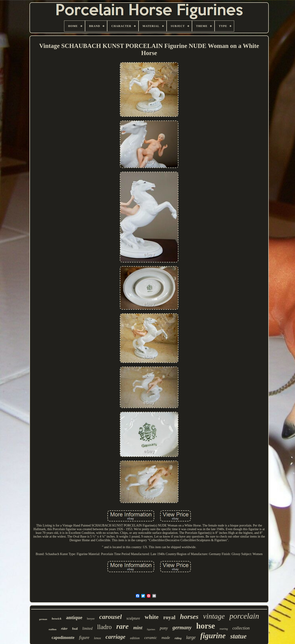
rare (122, 626)
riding (178, 638)
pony (164, 628)
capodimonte (63, 638)
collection (241, 628)
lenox (97, 638)
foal (75, 629)
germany (182, 628)
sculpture (133, 618)
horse (206, 626)
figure (84, 637)
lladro (105, 627)
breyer (91, 619)
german (43, 619)
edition (135, 638)
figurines (151, 629)
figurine (213, 636)
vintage (214, 616)
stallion (53, 629)
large (191, 637)
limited (87, 628)
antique (74, 617)
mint (138, 628)
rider (64, 629)
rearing (224, 629)
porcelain (244, 616)
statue (238, 636)
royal (169, 617)
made (166, 638)
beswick (57, 619)
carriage (115, 637)
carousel (111, 617)
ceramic (151, 638)
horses (189, 616)
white (152, 617)
